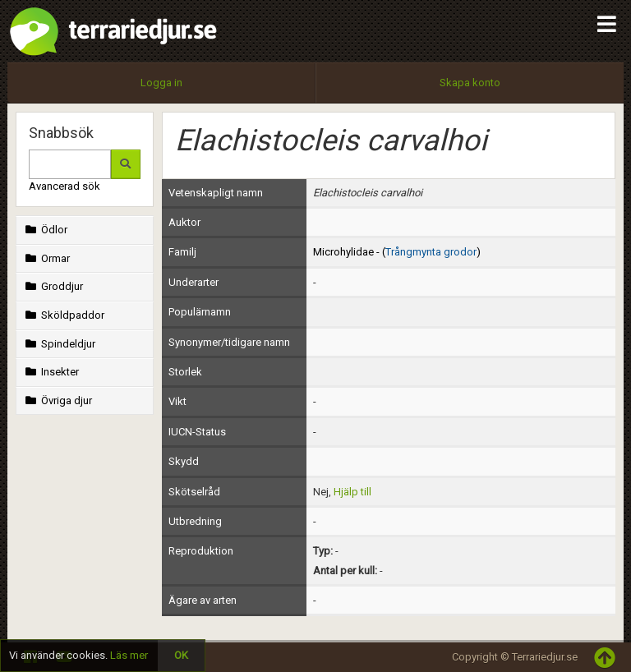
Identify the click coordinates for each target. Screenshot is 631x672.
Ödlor (45, 230)
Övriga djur (57, 400)
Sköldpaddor (63, 315)
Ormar (46, 258)
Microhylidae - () (397, 252)
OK (181, 655)
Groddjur (53, 286)
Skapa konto (470, 83)
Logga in (161, 83)
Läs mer (129, 655)
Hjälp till (352, 492)
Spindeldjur (59, 344)
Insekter (51, 372)
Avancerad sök (64, 186)
